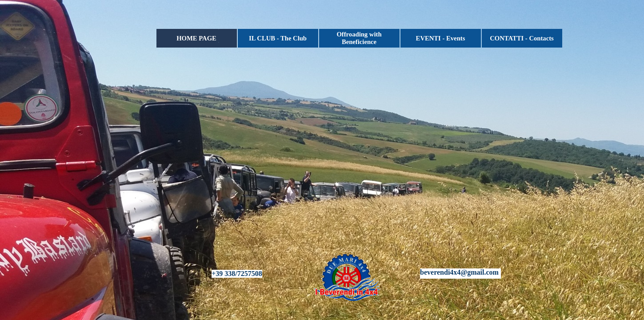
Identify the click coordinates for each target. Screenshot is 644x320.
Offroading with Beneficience (359, 38)
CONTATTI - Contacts (522, 38)
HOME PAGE (196, 38)
